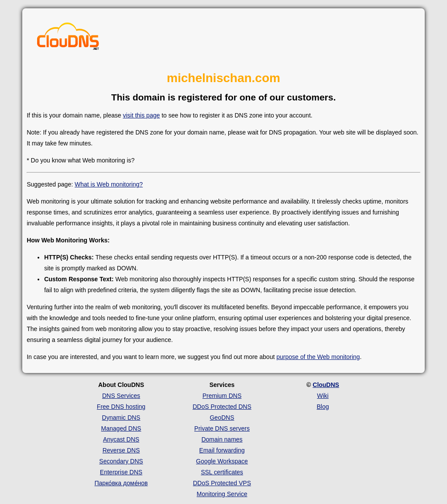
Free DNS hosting (121, 407)
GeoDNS (222, 418)
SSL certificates (222, 472)
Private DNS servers (222, 428)
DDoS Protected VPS (222, 483)
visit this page (141, 115)
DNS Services (121, 396)
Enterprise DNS (121, 472)
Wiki (323, 396)
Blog (323, 407)
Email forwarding (222, 450)
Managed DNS (121, 428)
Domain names (222, 439)
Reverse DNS (121, 450)
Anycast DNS (121, 439)
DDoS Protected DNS (222, 407)
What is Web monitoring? (109, 184)
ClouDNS (326, 385)
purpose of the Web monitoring (318, 357)
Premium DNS (222, 396)
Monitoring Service (222, 494)
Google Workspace (222, 461)
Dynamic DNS (121, 418)
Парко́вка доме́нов (121, 483)
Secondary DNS (121, 461)
